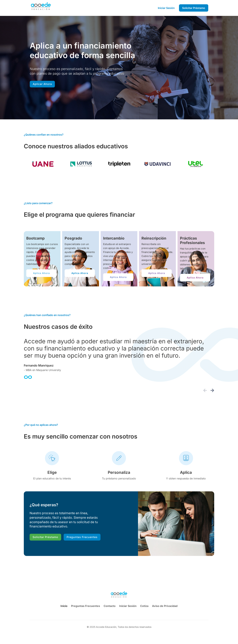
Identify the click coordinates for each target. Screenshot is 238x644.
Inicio (64, 606)
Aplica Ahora (41, 273)
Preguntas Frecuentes (82, 537)
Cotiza (144, 606)
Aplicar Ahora (42, 84)
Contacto (110, 606)
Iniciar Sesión (128, 606)
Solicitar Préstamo (45, 537)
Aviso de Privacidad (165, 606)
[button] (205, 390)
